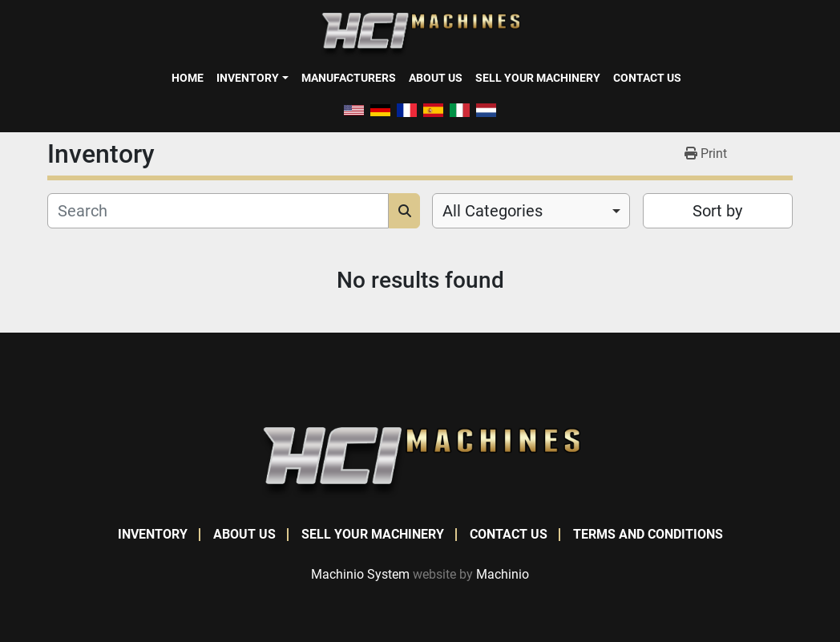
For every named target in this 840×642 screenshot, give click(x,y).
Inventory (248, 78)
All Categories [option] (493, 211)
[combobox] (531, 211)
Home (188, 78)
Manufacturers (349, 78)
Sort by (717, 211)
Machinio (503, 574)
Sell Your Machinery (538, 78)
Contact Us (647, 78)
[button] (252, 78)
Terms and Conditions (648, 534)
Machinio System (360, 574)
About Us (436, 78)
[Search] (218, 211)
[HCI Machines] (420, 461)
